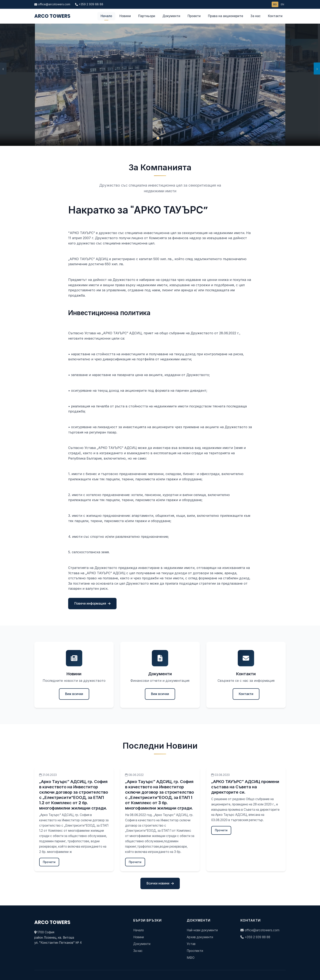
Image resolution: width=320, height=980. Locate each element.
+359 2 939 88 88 (89, 4)
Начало (106, 16)
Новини (125, 16)
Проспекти (195, 951)
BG (275, 4)
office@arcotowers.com (52, 4)
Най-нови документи (202, 930)
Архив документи (200, 937)
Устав (191, 944)
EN (282, 4)
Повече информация (92, 603)
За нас (256, 16)
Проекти (194, 16)
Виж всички (74, 694)
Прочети (49, 862)
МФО (191, 958)
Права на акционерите (226, 16)
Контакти (275, 16)
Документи (171, 16)
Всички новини (160, 883)
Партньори (147, 16)
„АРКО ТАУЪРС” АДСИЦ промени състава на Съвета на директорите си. (245, 787)
